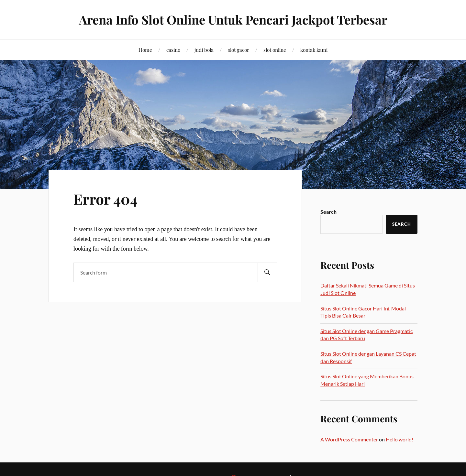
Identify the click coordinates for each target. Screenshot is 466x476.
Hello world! (399, 439)
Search (328, 212)
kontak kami (314, 50)
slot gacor (239, 50)
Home (145, 50)
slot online (275, 50)
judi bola (204, 50)
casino (173, 50)
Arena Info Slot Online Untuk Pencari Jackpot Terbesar (233, 20)
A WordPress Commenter (349, 439)
